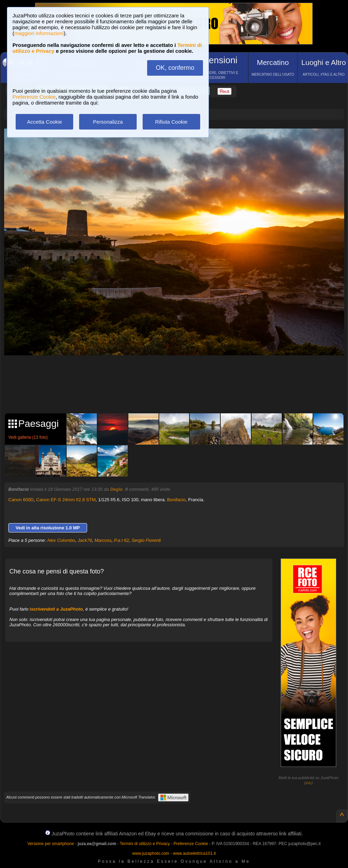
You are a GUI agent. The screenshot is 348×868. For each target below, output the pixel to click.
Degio (116, 489)
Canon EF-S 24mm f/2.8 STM (66, 500)
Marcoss (103, 540)
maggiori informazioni (39, 33)
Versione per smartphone (51, 844)
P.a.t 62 (122, 540)
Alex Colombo (61, 540)
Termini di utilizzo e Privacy (145, 844)
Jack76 (85, 540)
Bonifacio (176, 500)
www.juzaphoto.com (151, 853)
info (308, 783)
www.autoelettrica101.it (194, 853)
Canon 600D (21, 500)
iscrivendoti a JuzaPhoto (56, 609)
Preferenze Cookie (34, 97)
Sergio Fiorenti (146, 540)
